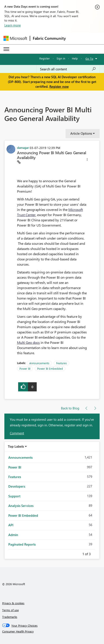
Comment (17, 433)
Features (62, 363)
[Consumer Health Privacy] (52, 631)
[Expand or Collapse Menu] (6, 49)
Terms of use (10, 610)
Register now (59, 86)
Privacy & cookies (13, 603)
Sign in (61, 58)
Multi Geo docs (28, 342)
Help (75, 58)
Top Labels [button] (16, 446)
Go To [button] (89, 59)
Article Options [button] (81, 133)
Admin (13, 535)
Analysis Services (21, 506)
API (11, 525)
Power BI (25, 368)
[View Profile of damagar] (23, 147)
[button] (87, 160)
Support (14, 496)
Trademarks (10, 617)
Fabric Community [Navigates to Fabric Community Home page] (49, 38)
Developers (17, 486)
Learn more (13, 25)
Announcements (39, 363)
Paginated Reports (22, 544)
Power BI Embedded (50, 368)
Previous (77, 553)
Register (45, 58)
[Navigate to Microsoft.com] (15, 38)
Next (96, 553)
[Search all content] (68, 69)
